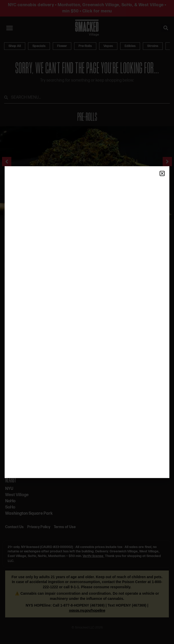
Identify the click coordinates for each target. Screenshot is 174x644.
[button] (162, 173)
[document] (87, 322)
